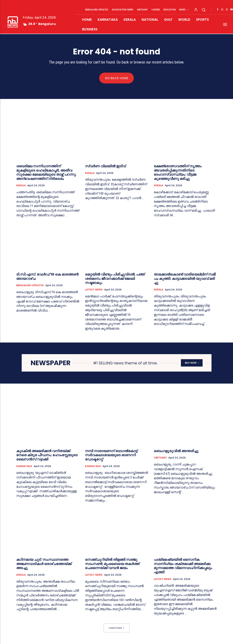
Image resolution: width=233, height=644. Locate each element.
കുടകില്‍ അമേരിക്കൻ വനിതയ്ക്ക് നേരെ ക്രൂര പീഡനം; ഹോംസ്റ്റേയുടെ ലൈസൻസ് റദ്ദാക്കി (47, 455)
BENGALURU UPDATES (30, 286)
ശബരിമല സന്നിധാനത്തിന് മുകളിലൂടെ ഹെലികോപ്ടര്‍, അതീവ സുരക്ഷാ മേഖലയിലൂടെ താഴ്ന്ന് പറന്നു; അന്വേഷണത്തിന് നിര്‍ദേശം (46, 173)
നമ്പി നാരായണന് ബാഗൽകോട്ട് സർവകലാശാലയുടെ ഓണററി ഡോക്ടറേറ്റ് (111, 455)
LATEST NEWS (94, 290)
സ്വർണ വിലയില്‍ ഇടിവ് (105, 166)
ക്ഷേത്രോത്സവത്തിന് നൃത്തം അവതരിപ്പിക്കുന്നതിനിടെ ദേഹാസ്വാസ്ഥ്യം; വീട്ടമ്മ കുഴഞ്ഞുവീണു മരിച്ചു (178, 173)
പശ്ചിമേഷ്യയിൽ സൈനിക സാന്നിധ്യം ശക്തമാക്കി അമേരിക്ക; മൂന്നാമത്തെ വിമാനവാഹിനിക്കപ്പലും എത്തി (183, 566)
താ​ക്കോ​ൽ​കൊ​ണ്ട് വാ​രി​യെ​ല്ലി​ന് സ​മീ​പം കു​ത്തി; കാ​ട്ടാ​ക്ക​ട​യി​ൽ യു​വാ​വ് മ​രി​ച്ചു (185, 279)
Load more (117, 628)
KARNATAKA (24, 466)
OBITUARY (160, 458)
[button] (204, 10)
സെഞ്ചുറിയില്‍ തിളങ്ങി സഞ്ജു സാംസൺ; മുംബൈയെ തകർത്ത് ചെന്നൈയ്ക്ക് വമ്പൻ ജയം (112, 564)
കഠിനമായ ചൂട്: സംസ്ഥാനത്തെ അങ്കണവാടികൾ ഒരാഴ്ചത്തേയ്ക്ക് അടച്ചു (44, 564)
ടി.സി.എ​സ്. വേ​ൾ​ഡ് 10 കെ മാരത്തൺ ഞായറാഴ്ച (47, 277)
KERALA (21, 186)
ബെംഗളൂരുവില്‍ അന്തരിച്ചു (176, 451)
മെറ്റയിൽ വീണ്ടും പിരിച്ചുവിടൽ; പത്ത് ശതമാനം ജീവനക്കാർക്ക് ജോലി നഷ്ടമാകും (115, 279)
